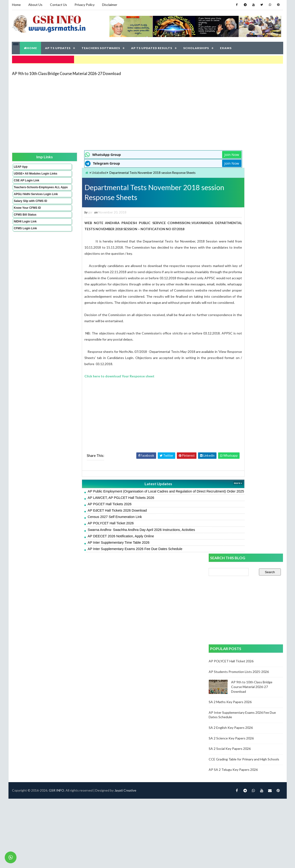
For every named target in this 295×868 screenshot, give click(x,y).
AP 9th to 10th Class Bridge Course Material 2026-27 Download (66, 72)
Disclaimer (110, 5)
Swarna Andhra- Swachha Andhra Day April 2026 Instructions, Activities (115, 540)
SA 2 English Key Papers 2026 (231, 323)
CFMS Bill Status (25, 223)
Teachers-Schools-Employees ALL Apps (28, 191)
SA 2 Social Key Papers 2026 (230, 344)
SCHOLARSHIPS (196, 47)
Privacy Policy (85, 5)
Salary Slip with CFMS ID (30, 209)
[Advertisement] (120, 111)
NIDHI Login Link (25, 230)
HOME (31, 47)
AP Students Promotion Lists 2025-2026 (239, 267)
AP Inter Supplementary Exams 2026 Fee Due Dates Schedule (109, 559)
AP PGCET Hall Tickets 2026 (83, 514)
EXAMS (226, 47)
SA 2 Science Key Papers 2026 (231, 333)
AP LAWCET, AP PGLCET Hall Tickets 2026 (95, 508)
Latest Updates (125, 490)
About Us (35, 5)
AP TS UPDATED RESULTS (152, 47)
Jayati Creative (125, 582)
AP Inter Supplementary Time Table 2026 (92, 553)
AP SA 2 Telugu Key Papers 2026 (233, 365)
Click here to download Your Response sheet (93, 382)
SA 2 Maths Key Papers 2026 (230, 297)
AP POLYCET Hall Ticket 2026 (84, 534)
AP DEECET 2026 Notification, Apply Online (94, 547)
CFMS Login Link (25, 237)
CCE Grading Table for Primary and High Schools (244, 354)
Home (16, 5)
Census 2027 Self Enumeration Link (88, 527)
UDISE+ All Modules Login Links (27, 174)
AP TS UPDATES (58, 47)
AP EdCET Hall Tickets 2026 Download (91, 521)
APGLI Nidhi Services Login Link (28, 201)
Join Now (192, 153)
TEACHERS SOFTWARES (101, 47)
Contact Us (58, 5)
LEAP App (21, 165)
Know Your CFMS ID (27, 216)
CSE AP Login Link (26, 182)
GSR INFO (56, 582)
